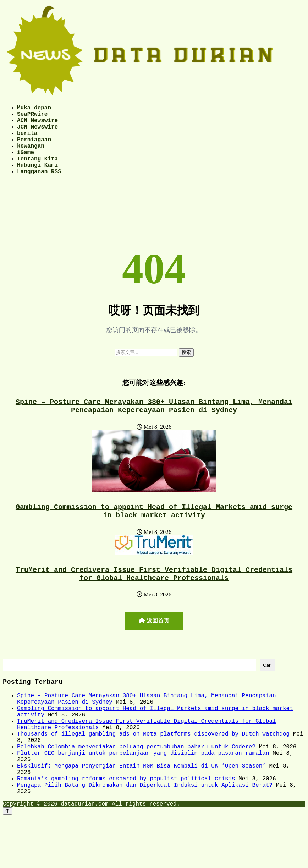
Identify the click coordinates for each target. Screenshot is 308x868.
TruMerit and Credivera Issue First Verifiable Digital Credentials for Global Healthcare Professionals (154, 597)
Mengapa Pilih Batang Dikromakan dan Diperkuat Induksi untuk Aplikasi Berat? (145, 832)
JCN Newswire (37, 132)
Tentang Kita (37, 171)
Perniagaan (34, 148)
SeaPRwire (32, 116)
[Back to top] (7, 861)
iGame (26, 163)
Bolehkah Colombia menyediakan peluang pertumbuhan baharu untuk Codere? (136, 786)
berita (27, 140)
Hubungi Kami (37, 179)
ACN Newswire (37, 124)
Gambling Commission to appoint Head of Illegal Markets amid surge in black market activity (154, 531)
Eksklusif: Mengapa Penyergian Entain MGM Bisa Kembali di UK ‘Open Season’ (141, 809)
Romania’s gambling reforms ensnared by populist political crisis (126, 825)
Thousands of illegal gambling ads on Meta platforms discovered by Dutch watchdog (153, 770)
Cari (267, 690)
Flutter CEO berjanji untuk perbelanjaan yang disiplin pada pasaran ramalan (143, 793)
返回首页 (154, 645)
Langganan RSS (39, 187)
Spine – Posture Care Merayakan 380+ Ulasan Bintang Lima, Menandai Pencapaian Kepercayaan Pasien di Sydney (154, 423)
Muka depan (34, 109)
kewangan (31, 155)
